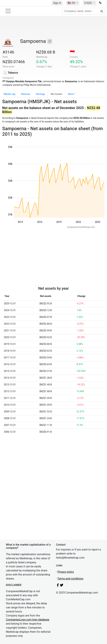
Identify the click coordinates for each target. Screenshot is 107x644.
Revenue (26, 94)
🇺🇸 (72, 3)
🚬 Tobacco (11, 73)
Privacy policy (66, 572)
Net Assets (56, 94)
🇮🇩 (72, 52)
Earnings (40, 94)
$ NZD (88, 3)
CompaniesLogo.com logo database (28, 620)
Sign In (57, 3)
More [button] (71, 94)
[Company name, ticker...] (83, 11)
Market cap (10, 94)
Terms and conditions (70, 579)
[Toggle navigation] (8, 11)
